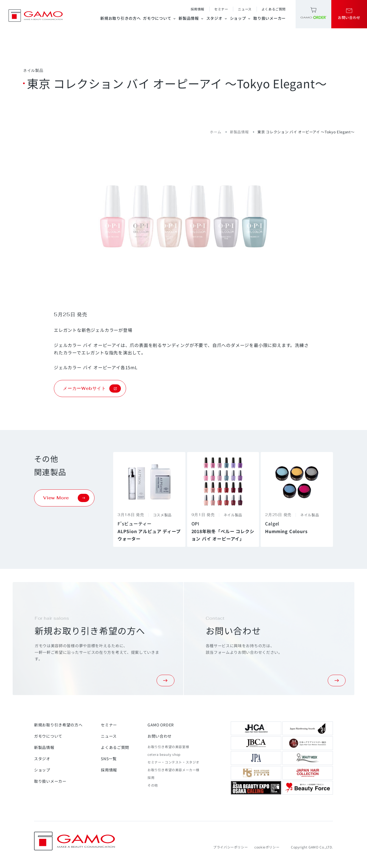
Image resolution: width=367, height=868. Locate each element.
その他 (153, 785)
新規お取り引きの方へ (120, 18)
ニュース (245, 9)
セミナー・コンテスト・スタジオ (173, 762)
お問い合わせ (160, 736)
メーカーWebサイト (92, 388)
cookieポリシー (267, 847)
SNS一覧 (109, 759)
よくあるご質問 (274, 9)
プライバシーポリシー (230, 847)
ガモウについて (160, 18)
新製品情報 (191, 18)
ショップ (241, 18)
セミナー (221, 9)
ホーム (216, 132)
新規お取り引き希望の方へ (58, 725)
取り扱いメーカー (269, 18)
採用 (151, 777)
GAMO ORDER (161, 725)
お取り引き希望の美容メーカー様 (173, 770)
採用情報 (198, 9)
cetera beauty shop (164, 754)
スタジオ (217, 18)
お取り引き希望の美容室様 (168, 747)
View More (66, 498)
